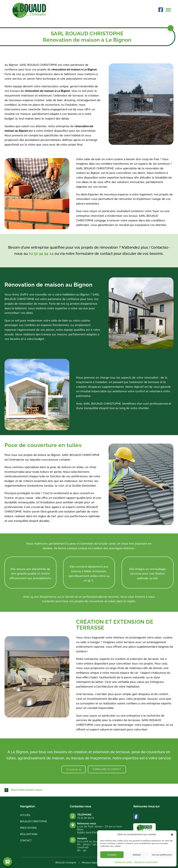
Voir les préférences (162, 855)
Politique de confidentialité (146, 862)
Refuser (137, 855)
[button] (172, 835)
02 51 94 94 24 (41, 254)
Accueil (25, 815)
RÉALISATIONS (29, 834)
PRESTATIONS (28, 828)
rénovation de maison (39, 91)
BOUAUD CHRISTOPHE (34, 821)
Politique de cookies (124, 862)
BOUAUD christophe (66, 863)
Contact (26, 841)
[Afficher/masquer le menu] (170, 10)
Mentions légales (91, 863)
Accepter (112, 855)
